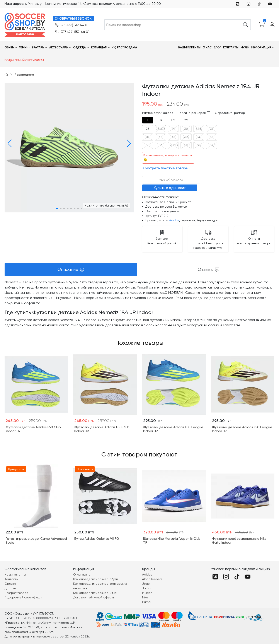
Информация (261, 47)
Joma (146, 588)
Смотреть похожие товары (166, 168)
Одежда (80, 47)
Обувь (9, 47)
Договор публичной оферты (94, 597)
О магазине (82, 574)
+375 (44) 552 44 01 (72, 32)
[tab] (148, 120)
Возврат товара (16, 593)
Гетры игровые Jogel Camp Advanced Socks (36, 541)
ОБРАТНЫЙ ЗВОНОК (73, 19)
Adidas (174, 220)
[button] (9, 143)
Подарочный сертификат (25, 60)
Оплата (10, 584)
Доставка (12, 588)
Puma (146, 602)
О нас (207, 47)
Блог (217, 47)
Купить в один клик (170, 188)
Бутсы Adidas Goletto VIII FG (97, 539)
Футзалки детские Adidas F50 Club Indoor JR (33, 429)
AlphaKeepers (152, 579)
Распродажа (127, 47)
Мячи (23, 47)
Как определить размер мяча (95, 593)
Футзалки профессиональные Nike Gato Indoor (239, 541)
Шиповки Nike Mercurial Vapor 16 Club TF (172, 541)
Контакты (231, 47)
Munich (147, 593)
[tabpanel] (139, 304)
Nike (145, 597)
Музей (245, 47)
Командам (99, 47)
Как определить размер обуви (96, 579)
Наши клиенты (189, 47)
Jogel (146, 584)
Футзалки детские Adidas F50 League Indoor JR (173, 429)
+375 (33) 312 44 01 (72, 25)
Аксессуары (59, 47)
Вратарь (38, 47)
